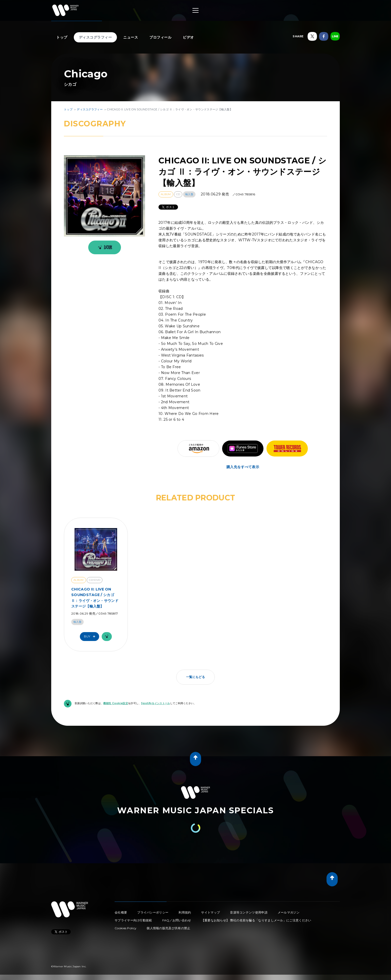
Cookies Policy (126, 928)
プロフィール (160, 37)
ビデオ (188, 37)
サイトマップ (210, 912)
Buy (91, 637)
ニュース (131, 37)
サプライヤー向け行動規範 (133, 920)
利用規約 (185, 912)
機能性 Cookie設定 (116, 703)
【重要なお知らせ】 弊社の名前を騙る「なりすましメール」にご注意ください (256, 920)
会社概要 (121, 912)
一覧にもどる (195, 677)
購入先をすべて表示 (243, 467)
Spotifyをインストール (155, 703)
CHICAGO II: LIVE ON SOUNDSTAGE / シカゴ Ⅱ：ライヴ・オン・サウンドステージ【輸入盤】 (95, 598)
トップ (62, 37)
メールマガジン (289, 912)
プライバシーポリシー (153, 912)
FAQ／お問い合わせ (177, 920)
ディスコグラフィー (95, 37)
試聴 (104, 247)
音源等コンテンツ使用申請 (249, 912)
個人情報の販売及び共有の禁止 (168, 928)
